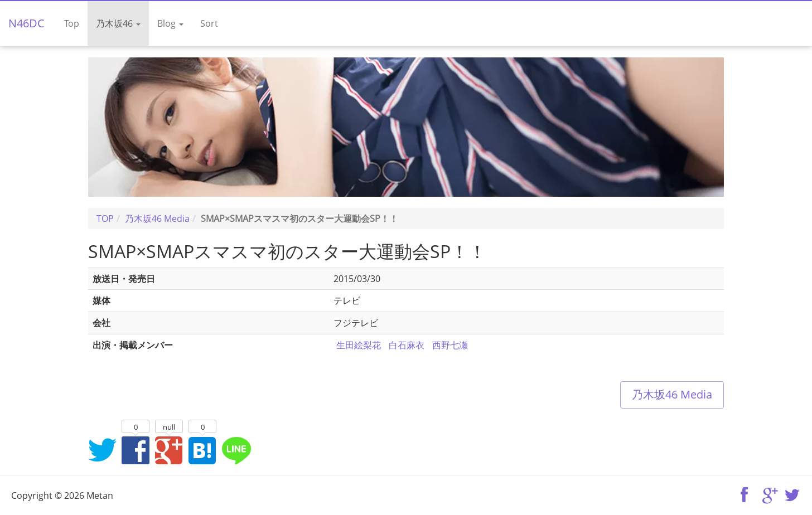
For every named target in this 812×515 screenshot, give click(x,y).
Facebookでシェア (136, 450)
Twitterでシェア (102, 450)
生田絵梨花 (359, 345)
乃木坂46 (118, 23)
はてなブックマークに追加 (202, 450)
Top (72, 23)
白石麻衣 (407, 345)
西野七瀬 (450, 345)
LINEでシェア (236, 450)
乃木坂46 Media (672, 394)
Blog (170, 23)
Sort (209, 23)
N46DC (26, 23)
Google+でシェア (169, 450)
